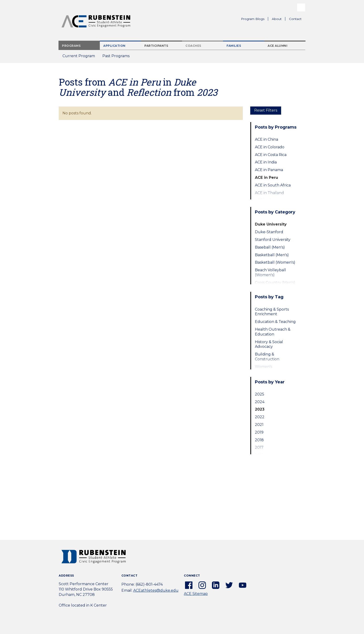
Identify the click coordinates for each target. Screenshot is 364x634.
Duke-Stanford (269, 232)
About (279, 20)
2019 (259, 432)
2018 (259, 440)
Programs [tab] (71, 46)
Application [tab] (114, 46)
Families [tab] (234, 46)
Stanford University (273, 240)
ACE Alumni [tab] (278, 46)
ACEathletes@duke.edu (156, 590)
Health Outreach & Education (273, 332)
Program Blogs (253, 19)
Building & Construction (267, 357)
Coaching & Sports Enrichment (272, 312)
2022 (260, 417)
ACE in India (266, 162)
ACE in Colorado (270, 147)
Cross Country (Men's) (275, 283)
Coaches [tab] (193, 46)
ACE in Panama (269, 170)
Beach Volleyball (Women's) (270, 272)
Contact (295, 19)
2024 (260, 402)
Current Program (79, 56)
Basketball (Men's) (272, 255)
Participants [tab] (156, 46)
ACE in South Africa (273, 185)
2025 (260, 394)
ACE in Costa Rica (271, 155)
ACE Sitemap (196, 594)
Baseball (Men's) (270, 247)
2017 (259, 447)
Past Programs (118, 57)
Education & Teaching (275, 322)
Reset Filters (266, 110)
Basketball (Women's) (275, 262)
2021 (259, 425)
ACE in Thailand (269, 193)
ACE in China (266, 139)
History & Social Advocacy (269, 344)
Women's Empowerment (269, 369)
